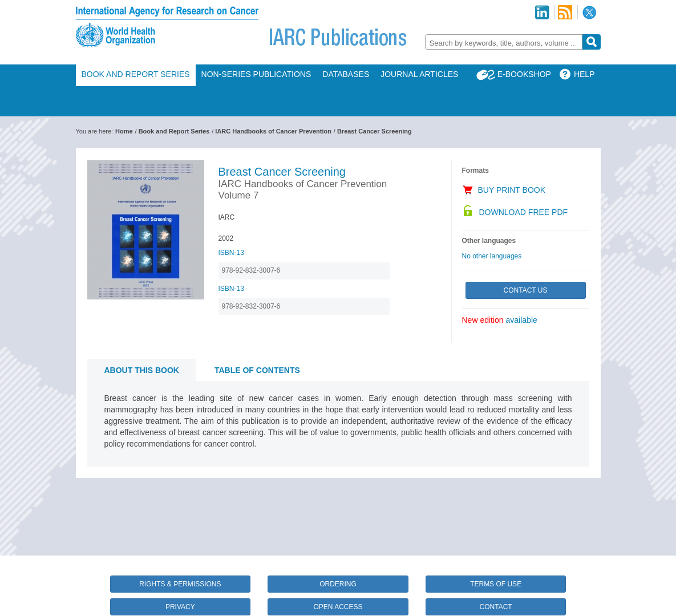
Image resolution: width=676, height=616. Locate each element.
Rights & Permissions (180, 584)
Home (124, 131)
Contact (496, 607)
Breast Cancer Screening (375, 131)
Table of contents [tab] (257, 370)
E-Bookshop (524, 74)
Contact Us (526, 290)
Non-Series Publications (256, 74)
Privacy (180, 607)
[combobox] (504, 42)
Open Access (338, 607)
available (522, 320)
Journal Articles (419, 74)
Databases (346, 74)
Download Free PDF (524, 212)
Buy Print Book (512, 190)
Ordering (338, 584)
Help (584, 74)
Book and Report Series (136, 74)
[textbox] (504, 43)
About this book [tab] (142, 370)
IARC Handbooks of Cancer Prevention (273, 131)
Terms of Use (496, 584)
